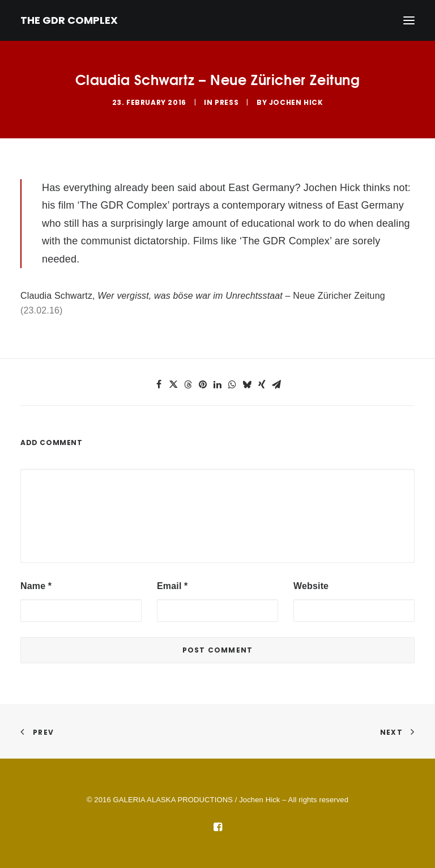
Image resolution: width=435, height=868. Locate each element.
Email (172, 586)
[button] (159, 384)
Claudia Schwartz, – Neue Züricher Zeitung (203, 296)
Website (311, 586)
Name (36, 586)
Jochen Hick (296, 102)
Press (227, 102)
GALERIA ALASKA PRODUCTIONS (173, 800)
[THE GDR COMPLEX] (69, 20)
